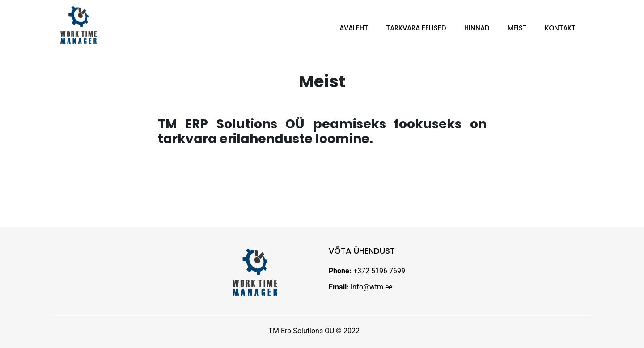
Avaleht (354, 28)
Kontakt (560, 28)
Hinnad (477, 28)
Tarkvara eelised (416, 28)
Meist (517, 28)
